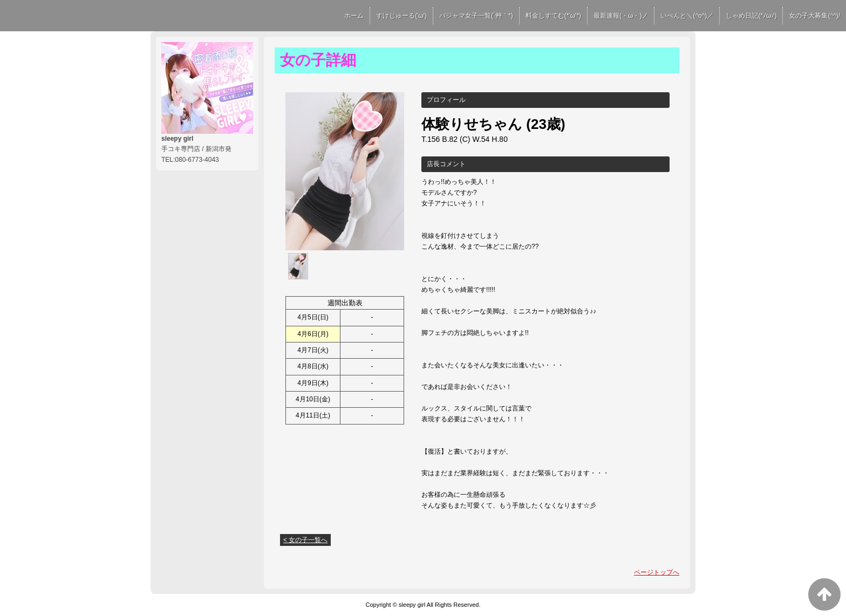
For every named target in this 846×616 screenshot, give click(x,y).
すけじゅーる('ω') (401, 16)
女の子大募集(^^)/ (814, 16)
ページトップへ (657, 572)
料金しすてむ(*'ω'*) (553, 16)
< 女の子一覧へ (305, 540)
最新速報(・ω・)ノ (621, 16)
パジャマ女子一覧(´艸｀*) (476, 16)
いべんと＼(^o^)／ (687, 16)
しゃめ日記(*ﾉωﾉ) (751, 16)
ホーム (354, 16)
